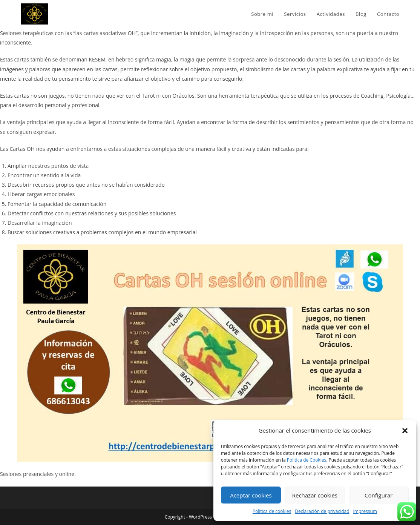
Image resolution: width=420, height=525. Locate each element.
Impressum (365, 511)
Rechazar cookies (315, 495)
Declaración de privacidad (322, 511)
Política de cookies (272, 511)
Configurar (379, 495)
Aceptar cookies (251, 495)
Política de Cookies (307, 460)
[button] (405, 431)
